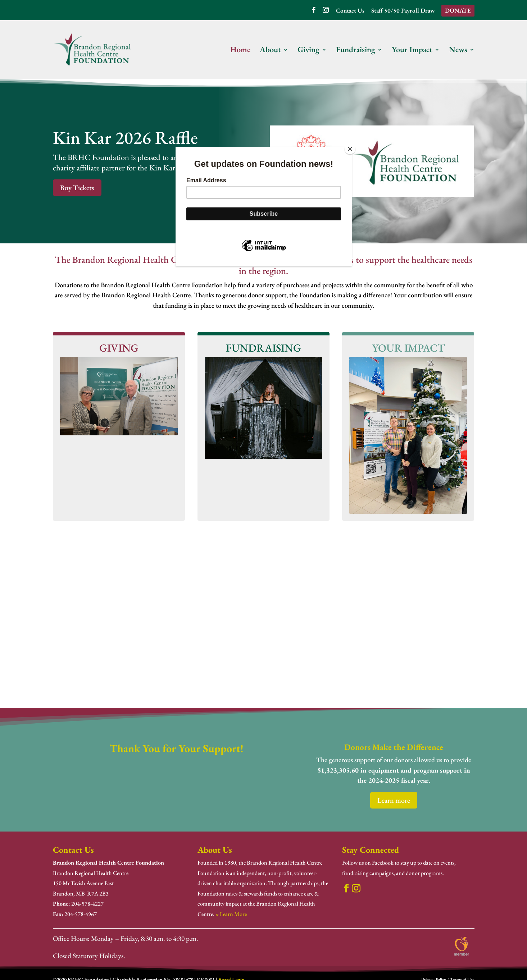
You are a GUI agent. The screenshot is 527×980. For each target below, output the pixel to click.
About (270, 51)
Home (240, 51)
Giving (308, 51)
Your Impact (412, 51)
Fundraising (356, 51)
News (458, 51)
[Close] (350, 149)
